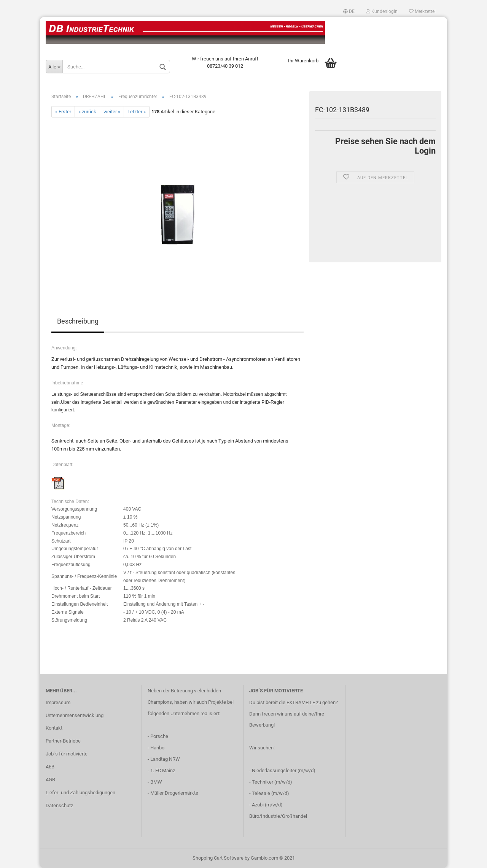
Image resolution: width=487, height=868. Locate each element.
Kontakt (54, 728)
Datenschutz (59, 805)
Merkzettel (422, 11)
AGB (50, 780)
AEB (50, 767)
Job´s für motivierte (67, 754)
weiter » (112, 112)
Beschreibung (78, 321)
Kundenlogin (382, 11)
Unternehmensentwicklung (75, 715)
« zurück (87, 112)
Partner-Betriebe (63, 741)
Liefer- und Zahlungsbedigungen (80, 793)
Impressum (58, 702)
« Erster (63, 112)
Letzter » (137, 112)
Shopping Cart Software (218, 858)
